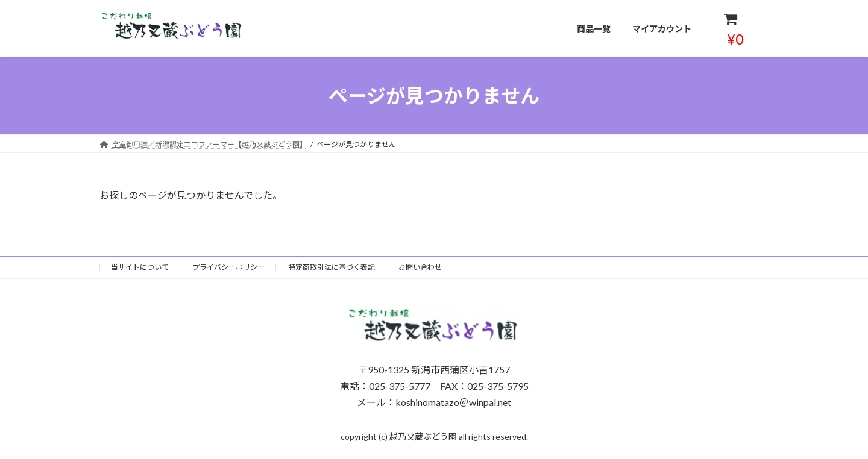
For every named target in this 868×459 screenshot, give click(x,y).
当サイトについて (140, 267)
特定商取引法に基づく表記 (332, 267)
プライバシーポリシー (228, 267)
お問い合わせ (420, 267)
